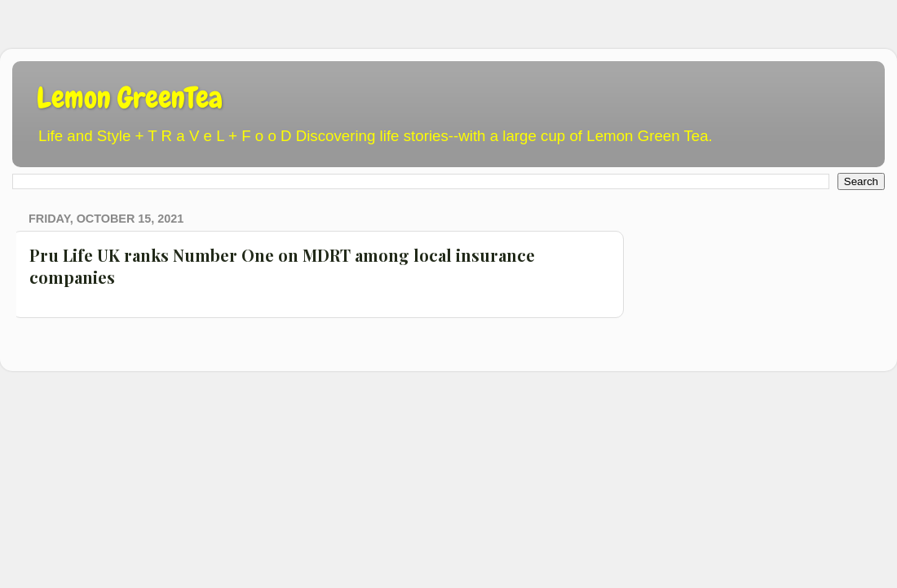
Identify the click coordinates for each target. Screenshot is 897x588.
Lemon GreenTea (130, 98)
